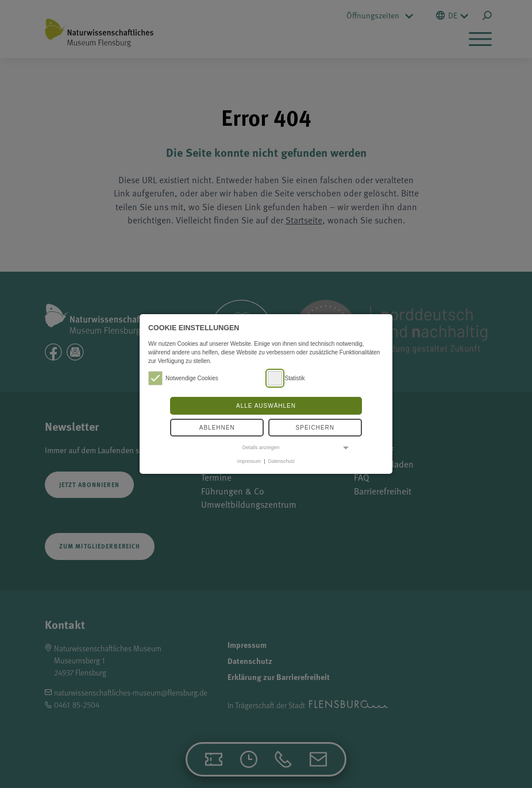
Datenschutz (282, 461)
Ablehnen (217, 428)
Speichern (315, 428)
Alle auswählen (266, 406)
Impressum (249, 461)
